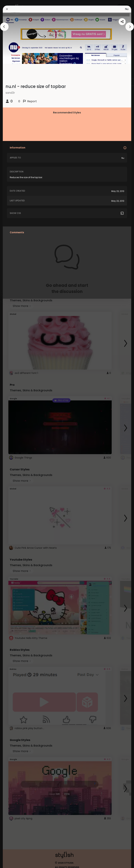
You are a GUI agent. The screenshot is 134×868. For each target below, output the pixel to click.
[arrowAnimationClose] (4, 27)
